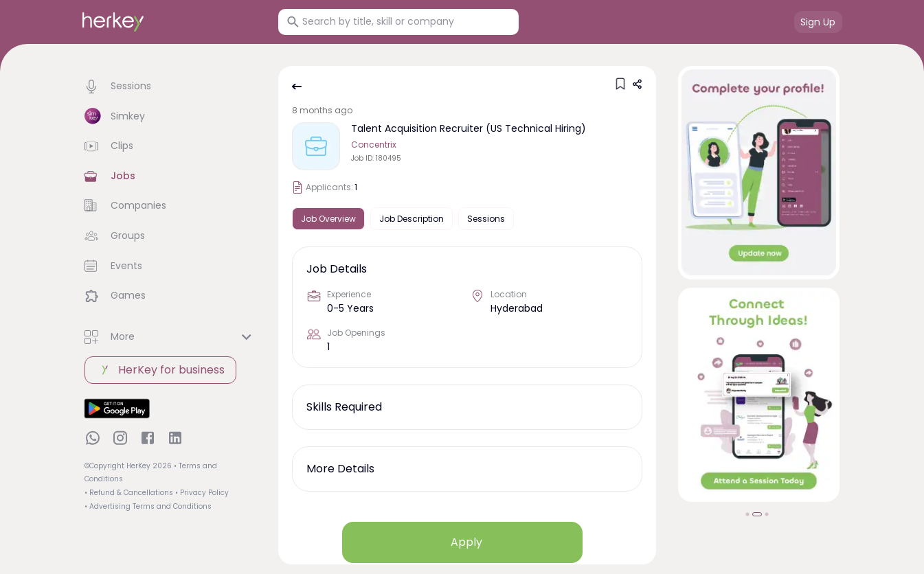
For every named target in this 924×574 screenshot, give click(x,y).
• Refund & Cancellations (129, 493)
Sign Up (818, 22)
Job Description (412, 219)
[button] (170, 87)
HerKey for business (160, 370)
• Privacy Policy (202, 493)
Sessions (486, 219)
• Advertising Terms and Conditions (148, 506)
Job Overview (328, 219)
